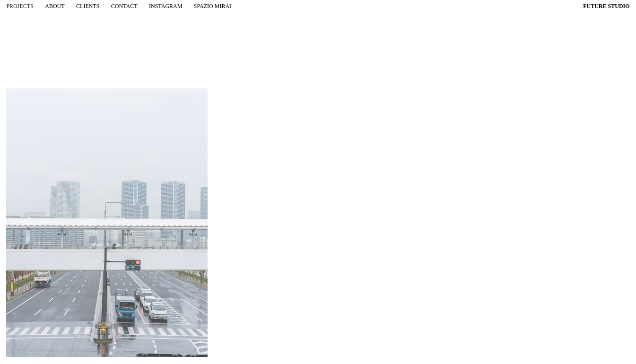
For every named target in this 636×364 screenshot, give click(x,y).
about (55, 6)
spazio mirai (213, 6)
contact (124, 6)
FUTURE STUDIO (606, 6)
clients (88, 6)
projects (20, 6)
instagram (166, 6)
